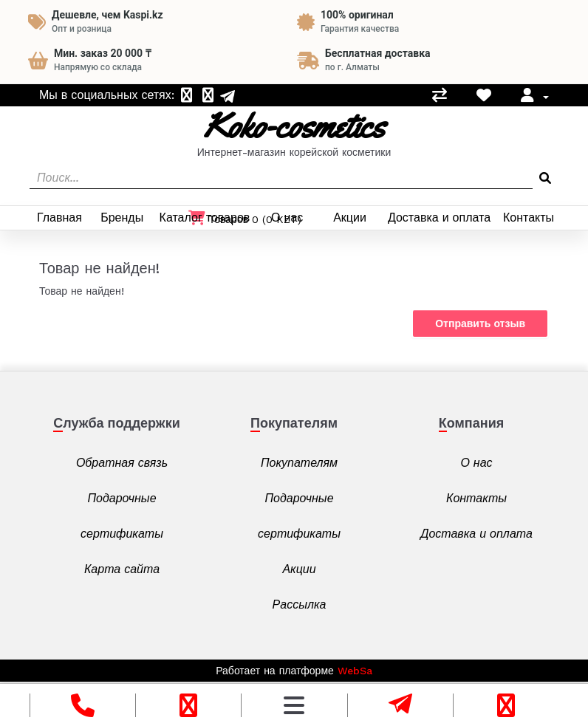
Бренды (122, 218)
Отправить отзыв (480, 323)
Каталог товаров (205, 218)
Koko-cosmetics (294, 126)
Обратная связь (122, 463)
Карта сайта (122, 569)
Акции (350, 218)
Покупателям (299, 463)
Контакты (529, 218)
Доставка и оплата (439, 218)
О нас (287, 218)
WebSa (355, 671)
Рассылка (300, 605)
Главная (59, 218)
